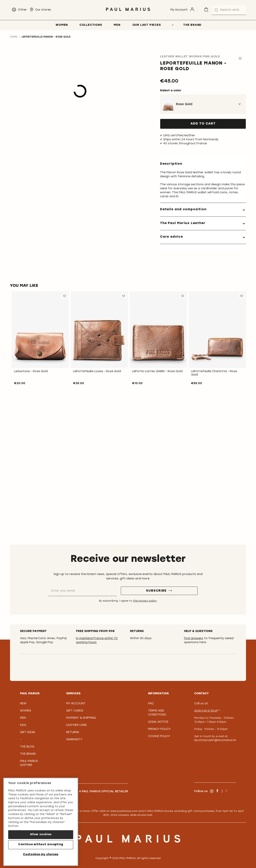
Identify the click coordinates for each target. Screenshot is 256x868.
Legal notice (158, 722)
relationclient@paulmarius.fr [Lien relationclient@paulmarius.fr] (215, 740)
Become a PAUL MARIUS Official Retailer (97, 792)
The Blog (27, 747)
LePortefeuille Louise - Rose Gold (97, 371)
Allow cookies (41, 835)
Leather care (76, 725)
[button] (65, 296)
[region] (41, 822)
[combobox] (229, 10)
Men (23, 718)
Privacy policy (159, 729)
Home (14, 37)
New (23, 704)
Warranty (74, 740)
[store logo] (128, 12)
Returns (73, 732)
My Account (76, 704)
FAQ (151, 704)
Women (25, 711)
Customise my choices (41, 855)
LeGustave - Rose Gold (31, 371)
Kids (23, 725)
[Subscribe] (159, 591)
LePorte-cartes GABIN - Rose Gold (157, 371)
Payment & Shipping (81, 718)
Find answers (194, 638)
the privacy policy (145, 601)
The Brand (28, 754)
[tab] (203, 210)
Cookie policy (159, 736)
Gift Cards (75, 711)
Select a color (171, 91)
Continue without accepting (41, 845)
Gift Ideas (28, 732)
